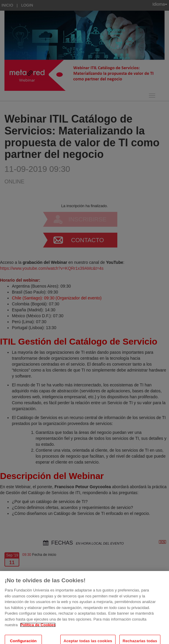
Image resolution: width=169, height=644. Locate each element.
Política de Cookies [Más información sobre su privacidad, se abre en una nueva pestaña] (38, 628)
